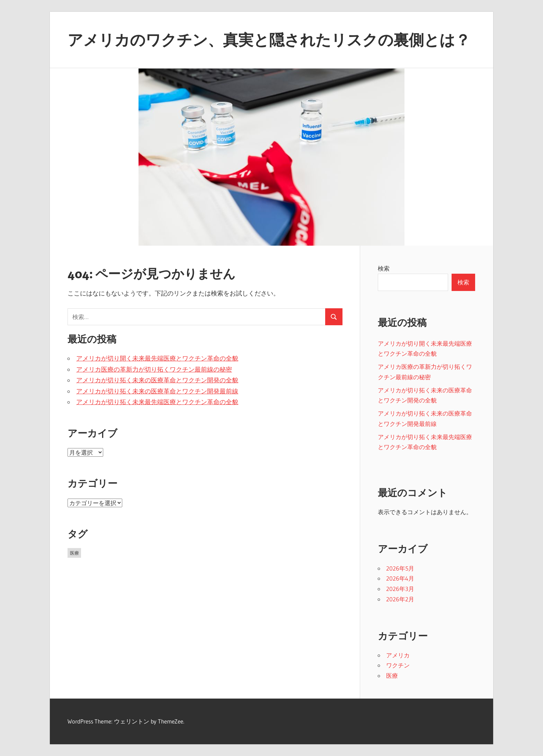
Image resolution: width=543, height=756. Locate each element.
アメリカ (398, 655)
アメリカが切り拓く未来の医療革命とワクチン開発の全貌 (157, 380)
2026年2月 (400, 599)
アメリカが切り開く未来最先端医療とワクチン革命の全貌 (157, 358)
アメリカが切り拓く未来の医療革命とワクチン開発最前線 (157, 391)
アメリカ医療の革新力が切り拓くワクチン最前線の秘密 (154, 370)
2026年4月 (400, 578)
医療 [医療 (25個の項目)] (74, 553)
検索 (384, 268)
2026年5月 (400, 568)
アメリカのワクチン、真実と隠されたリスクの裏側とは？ (269, 40)
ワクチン (398, 665)
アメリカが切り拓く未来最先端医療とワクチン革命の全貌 (157, 402)
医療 (392, 676)
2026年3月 (400, 589)
